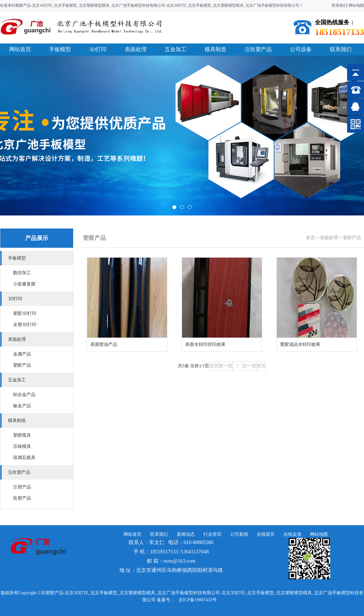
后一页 (249, 366)
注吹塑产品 (258, 49)
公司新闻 (239, 534)
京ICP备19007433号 (198, 600)
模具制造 (216, 49)
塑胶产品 (352, 238)
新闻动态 (186, 534)
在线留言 (266, 534)
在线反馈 (292, 534)
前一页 (226, 366)
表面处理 (136, 49)
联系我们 (339, 5)
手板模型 (60, 49)
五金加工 (176, 49)
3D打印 (98, 49)
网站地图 (356, 5)
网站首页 (20, 49)
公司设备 (301, 49)
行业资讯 (212, 534)
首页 (310, 238)
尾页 (261, 366)
